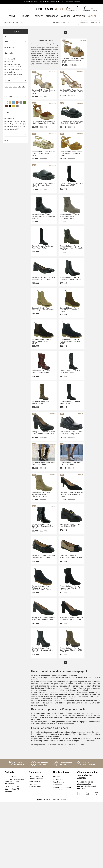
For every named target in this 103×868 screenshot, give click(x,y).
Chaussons (52, 16)
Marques (65, 16)
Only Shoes (58, 863)
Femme (11, 16)
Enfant (38, 16)
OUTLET (92, 16)
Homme (25, 16)
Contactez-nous (11, 860)
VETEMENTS (78, 16)
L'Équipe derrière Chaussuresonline (36, 861)
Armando (57, 860)
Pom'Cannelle (59, 866)
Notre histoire (34, 865)
